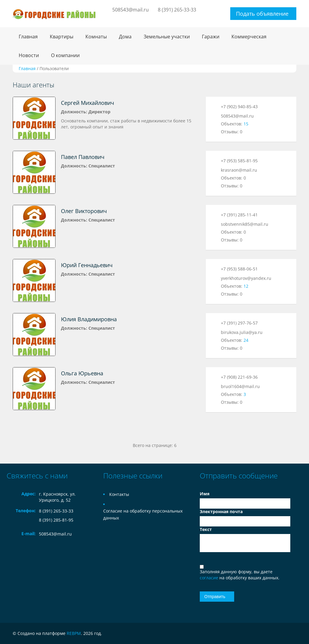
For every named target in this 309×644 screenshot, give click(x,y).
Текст (206, 529)
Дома (125, 37)
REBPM (74, 633)
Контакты (119, 494)
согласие (210, 578)
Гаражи (211, 37)
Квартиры (62, 37)
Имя (205, 494)
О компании (65, 55)
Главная (28, 37)
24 (246, 340)
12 (246, 286)
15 (246, 124)
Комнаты (96, 37)
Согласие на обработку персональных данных (143, 514)
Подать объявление (262, 14)
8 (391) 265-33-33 (177, 10)
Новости (29, 55)
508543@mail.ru (131, 10)
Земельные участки (167, 37)
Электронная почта (221, 511)
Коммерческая (249, 37)
